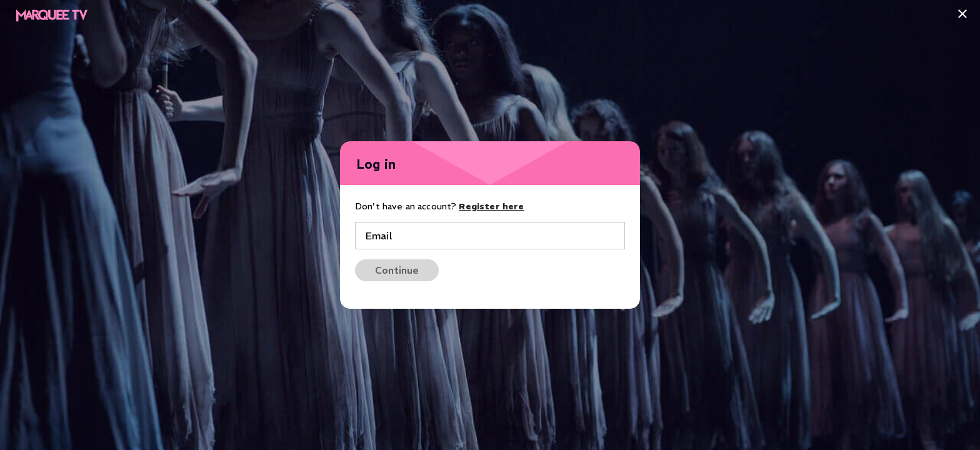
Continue (397, 270)
